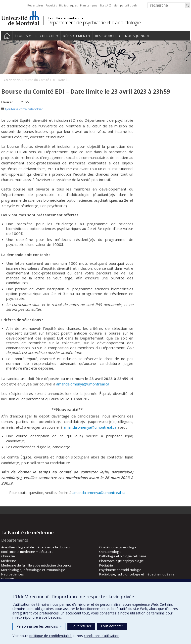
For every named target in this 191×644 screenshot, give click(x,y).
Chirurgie (8, 556)
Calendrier (12, 80)
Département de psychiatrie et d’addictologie (94, 22)
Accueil (7, 36)
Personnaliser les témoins (39, 626)
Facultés (51, 5)
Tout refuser (81, 626)
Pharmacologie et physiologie (121, 561)
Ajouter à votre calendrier (22, 109)
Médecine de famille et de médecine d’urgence (36, 565)
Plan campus (89, 5)
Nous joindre (138, 36)
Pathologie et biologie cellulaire (123, 556)
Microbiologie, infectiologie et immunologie (33, 570)
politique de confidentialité (50, 636)
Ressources (106, 36)
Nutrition (8, 579)
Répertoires (35, 5)
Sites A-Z (105, 5)
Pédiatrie (106, 565)
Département (75, 36)
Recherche (46, 36)
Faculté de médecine (66, 18)
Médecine (9, 561)
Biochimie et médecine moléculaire (27, 552)
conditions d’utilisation (102, 636)
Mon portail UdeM (125, 5)
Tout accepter (112, 626)
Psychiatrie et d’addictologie (120, 570)
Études (22, 36)
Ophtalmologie (110, 552)
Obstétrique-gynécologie (118, 547)
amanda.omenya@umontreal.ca (83, 384)
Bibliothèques (68, 5)
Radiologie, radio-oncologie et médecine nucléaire (137, 574)
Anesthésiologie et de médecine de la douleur (36, 547)
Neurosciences (13, 574)
